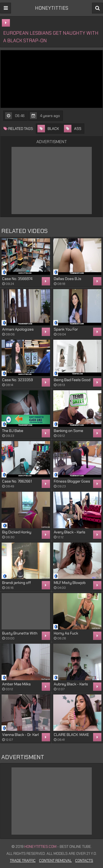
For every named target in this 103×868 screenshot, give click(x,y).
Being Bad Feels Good (72, 380)
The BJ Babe (13, 431)
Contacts (84, 860)
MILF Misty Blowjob (70, 583)
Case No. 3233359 (18, 380)
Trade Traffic (23, 860)
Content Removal (55, 860)
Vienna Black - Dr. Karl (20, 735)
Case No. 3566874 (17, 279)
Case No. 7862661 (17, 481)
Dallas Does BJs (68, 279)
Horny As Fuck (66, 633)
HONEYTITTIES (52, 8)
